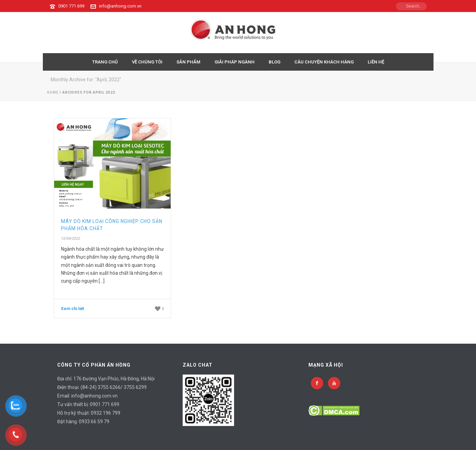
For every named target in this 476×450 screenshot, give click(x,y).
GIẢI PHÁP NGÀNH (235, 62)
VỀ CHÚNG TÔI (147, 62)
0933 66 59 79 (94, 422)
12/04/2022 (71, 239)
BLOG (274, 62)
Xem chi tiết (72, 309)
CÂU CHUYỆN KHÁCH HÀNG (324, 62)
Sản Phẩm (188, 62)
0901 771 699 (71, 6)
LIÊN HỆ (376, 62)
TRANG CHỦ (105, 62)
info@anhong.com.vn (120, 6)
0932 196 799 (106, 413)
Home (53, 92)
